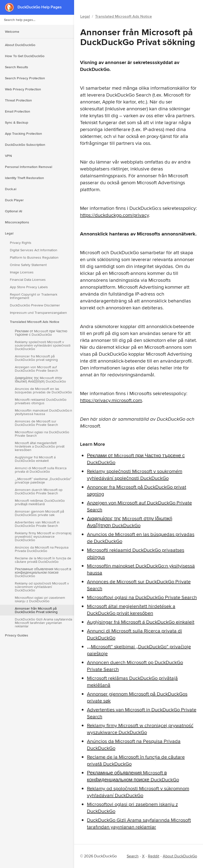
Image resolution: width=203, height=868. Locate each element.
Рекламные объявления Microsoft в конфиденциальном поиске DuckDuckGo (43, 572)
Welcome (12, 32)
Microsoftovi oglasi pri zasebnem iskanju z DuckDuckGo (40, 599)
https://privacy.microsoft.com (111, 400)
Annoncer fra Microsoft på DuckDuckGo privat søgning (36, 358)
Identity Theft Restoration (24, 178)
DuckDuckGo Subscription (25, 145)
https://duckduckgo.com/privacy (114, 215)
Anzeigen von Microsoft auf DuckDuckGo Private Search (36, 369)
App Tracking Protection (23, 134)
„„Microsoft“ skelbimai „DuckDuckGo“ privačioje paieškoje (43, 481)
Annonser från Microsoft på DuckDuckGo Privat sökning (36, 610)
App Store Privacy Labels (29, 287)
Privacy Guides (17, 635)
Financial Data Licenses (28, 280)
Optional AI (14, 211)
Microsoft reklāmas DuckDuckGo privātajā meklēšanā (40, 502)
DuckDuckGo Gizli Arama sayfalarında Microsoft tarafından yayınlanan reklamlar (43, 623)
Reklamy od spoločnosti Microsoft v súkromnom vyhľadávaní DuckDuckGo (42, 587)
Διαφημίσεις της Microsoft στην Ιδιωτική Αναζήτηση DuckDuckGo (40, 380)
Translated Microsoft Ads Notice (35, 322)
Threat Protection (18, 100)
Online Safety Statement (28, 265)
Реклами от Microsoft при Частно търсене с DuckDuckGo (41, 333)
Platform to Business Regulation (34, 257)
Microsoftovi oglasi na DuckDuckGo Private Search (42, 434)
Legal (9, 233)
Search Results (17, 67)
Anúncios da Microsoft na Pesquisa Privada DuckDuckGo (42, 549)
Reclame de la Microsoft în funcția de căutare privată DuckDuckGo (43, 560)
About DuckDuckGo (20, 45)
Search (133, 856)
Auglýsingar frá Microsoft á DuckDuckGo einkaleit (35, 459)
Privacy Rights (21, 243)
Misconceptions (17, 222)
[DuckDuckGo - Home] (11, 7)
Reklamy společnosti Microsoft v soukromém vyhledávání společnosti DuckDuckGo (43, 345)
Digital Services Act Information (34, 250)
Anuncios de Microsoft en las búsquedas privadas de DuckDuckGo (43, 390)
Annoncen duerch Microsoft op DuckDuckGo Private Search (39, 491)
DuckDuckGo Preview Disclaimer (35, 305)
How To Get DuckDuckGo (25, 56)
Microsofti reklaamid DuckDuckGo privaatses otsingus (41, 401)
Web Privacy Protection (23, 89)
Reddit (154, 856)
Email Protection (18, 111)
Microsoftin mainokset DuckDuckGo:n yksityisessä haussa (43, 412)
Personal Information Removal (29, 167)
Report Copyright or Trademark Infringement (34, 296)
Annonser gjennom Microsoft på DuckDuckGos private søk (39, 513)
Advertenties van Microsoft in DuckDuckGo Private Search (37, 524)
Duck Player (14, 200)
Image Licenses (22, 272)
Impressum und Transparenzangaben (38, 313)
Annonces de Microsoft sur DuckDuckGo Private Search (36, 423)
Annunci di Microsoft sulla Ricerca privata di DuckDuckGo (41, 470)
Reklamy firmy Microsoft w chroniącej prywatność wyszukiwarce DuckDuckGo (43, 536)
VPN (8, 156)
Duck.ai (11, 189)
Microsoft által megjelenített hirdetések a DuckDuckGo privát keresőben (40, 446)
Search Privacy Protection (25, 78)
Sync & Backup (17, 122)
